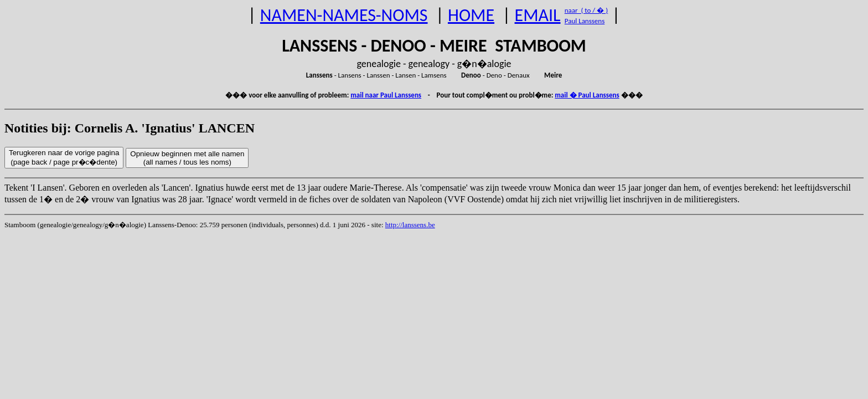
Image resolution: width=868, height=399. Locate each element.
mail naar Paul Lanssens (386, 95)
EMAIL (538, 15)
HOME (471, 15)
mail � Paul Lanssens (587, 95)
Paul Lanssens (585, 21)
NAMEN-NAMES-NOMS (344, 15)
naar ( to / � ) (586, 10)
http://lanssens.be (410, 225)
